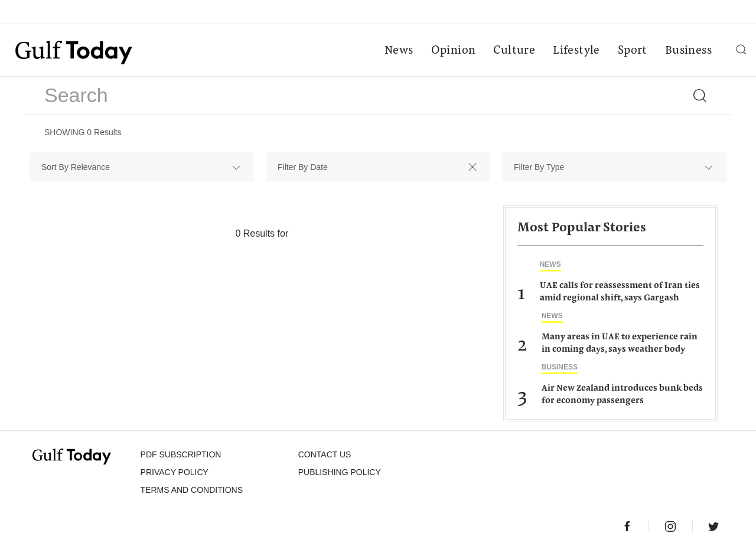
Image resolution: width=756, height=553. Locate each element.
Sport (633, 51)
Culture (514, 51)
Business (688, 51)
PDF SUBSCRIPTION (181, 454)
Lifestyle (576, 51)
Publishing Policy (340, 472)
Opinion (454, 51)
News (399, 51)
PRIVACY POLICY (175, 472)
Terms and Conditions (192, 490)
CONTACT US (325, 454)
